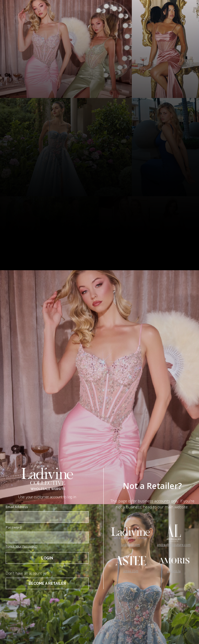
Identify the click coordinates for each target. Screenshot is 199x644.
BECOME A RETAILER (47, 583)
